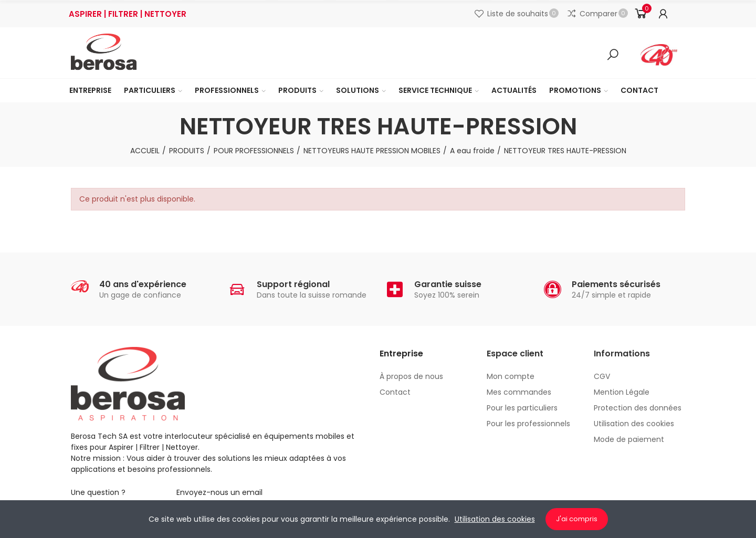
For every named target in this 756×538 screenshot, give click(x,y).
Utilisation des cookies (495, 519)
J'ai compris (577, 519)
